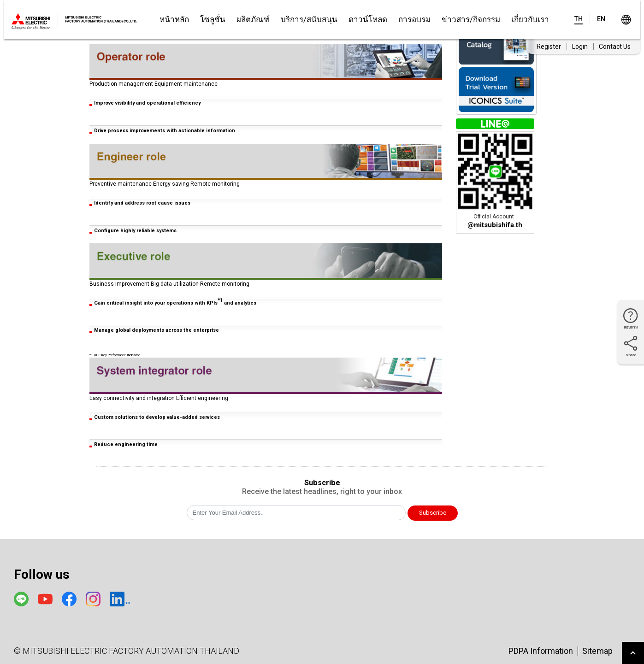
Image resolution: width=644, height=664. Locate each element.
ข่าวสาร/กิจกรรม (471, 19)
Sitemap (597, 651)
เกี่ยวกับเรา (530, 19)
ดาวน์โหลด (368, 19)
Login (580, 47)
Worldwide (626, 20)
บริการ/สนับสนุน (309, 19)
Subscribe (433, 513)
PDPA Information (541, 651)
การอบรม (414, 19)
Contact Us (615, 47)
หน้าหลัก (174, 19)
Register (549, 47)
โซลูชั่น (213, 19)
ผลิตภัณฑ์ (253, 19)
